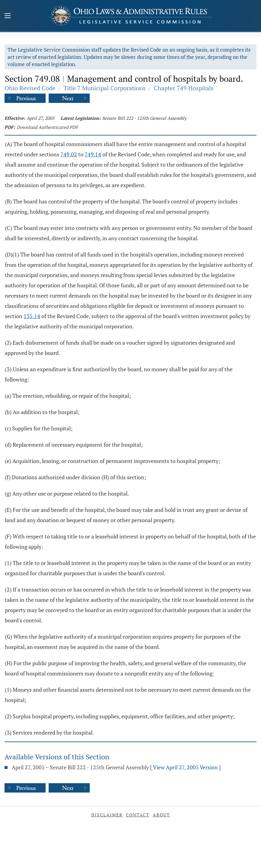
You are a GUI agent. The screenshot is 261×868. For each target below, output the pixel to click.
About (161, 815)
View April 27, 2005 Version (185, 767)
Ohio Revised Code (30, 88)
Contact (138, 815)
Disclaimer (107, 815)
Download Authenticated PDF (47, 127)
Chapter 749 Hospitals (184, 88)
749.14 (93, 154)
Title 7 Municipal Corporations (105, 88)
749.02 (69, 154)
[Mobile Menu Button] (8, 16)
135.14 (32, 316)
